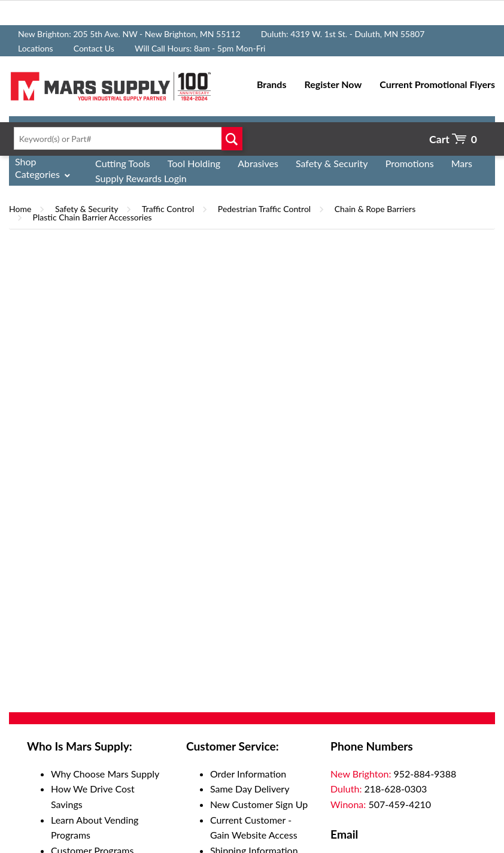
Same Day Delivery (250, 789)
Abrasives (258, 163)
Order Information (248, 774)
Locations (36, 48)
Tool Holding (194, 163)
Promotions (410, 163)
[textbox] (126, 138)
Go (232, 138)
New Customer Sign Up (259, 804)
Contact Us (94, 48)
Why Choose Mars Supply (105, 774)
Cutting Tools (123, 163)
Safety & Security (332, 163)
